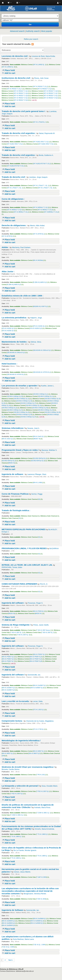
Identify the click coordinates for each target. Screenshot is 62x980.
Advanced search (17, 31)
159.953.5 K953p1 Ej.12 (21, 399)
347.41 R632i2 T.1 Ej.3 (45, 89)
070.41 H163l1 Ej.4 (8, 331)
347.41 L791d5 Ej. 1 (40, 122)
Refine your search (31, 39)
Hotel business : (10, 364)
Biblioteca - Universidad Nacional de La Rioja (3, 3)
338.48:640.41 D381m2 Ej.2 (16, 353)
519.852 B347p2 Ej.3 (38, 461)
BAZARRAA (54, 549)
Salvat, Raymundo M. (47, 133)
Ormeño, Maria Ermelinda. (45, 829)
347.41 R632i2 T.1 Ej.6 (21, 93)
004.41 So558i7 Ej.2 (8, 688)
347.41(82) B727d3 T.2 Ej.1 (16, 166)
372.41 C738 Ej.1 (39, 729)
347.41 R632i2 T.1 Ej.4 (21, 91)
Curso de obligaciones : (13, 199)
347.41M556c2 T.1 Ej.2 (51, 212)
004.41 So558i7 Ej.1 (40, 685)
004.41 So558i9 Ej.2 (8, 921)
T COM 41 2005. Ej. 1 (43, 813)
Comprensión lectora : (13, 721)
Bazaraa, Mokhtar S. (49, 450)
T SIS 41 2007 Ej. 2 (48, 632)
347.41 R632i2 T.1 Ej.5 (51, 91)
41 (39, 499)
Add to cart (10, 73)
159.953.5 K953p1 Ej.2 (9, 408)
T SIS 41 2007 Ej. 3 (23, 635)
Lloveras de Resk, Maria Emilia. (44, 56)
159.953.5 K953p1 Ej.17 (28, 403)
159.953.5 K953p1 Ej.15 (24, 401)
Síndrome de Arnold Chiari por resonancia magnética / (28, 767)
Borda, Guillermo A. (46, 155)
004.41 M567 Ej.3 (34, 753)
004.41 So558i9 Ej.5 (37, 923)
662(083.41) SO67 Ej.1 (41, 306)
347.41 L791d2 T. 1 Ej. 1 (41, 185)
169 (3, 756)
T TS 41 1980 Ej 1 (42, 834)
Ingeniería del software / (13, 675)
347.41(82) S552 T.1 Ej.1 (41, 142)
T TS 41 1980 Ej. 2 (16, 836)
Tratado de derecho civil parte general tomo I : (24, 111)
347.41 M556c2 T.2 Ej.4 (15, 210)
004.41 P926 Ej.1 (39, 611)
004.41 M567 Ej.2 (8, 753)
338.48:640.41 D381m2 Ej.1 (42, 350)
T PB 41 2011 (41, 775)
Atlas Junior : (8, 271)
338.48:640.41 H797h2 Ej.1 (42, 372)
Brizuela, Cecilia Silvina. (11, 769)
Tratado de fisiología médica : (16, 510)
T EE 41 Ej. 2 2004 (8, 947)
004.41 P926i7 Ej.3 (36, 657)
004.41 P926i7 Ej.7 (8, 661)
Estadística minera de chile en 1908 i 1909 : (23, 296)
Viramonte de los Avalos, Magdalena (40, 721)
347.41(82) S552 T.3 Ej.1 (46, 144)
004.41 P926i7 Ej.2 (8, 657)
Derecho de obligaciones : (15, 225)
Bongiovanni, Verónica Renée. (35, 894)
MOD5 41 (12, 463)
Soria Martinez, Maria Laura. (24, 939)
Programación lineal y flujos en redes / (20, 450)
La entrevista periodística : (15, 318)
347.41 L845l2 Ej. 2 (8, 67)
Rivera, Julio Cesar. (41, 78)
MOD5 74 (37, 439)
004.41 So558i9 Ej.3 (37, 921)
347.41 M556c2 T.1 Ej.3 (41, 207)
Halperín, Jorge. (36, 318)
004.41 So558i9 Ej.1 (40, 919)
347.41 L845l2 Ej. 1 (39, 65)
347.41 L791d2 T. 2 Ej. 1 (15, 188)
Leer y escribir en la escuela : (16, 701)
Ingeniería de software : (13, 474)
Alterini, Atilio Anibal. (37, 226)
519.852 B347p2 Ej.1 (40, 458)
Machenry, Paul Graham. (21, 247)
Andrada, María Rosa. (42, 807)
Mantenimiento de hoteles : (15, 342)
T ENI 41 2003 (41, 899)
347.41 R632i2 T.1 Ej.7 (51, 93)
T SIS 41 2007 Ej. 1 (17, 632)
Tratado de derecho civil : (14, 177)
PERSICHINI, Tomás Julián (12, 567)
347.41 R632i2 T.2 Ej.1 (51, 96)
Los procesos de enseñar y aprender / (20, 386)
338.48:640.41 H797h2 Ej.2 (16, 374)
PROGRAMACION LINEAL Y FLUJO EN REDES (24, 548)
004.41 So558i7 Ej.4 (8, 690)
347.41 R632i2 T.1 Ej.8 (21, 96)
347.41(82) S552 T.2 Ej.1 (15, 144)
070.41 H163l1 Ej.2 (8, 328)
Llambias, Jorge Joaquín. (39, 177)
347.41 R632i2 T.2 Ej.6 (21, 100)
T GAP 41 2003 (41, 877)
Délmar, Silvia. (36, 342)
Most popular (47, 31)
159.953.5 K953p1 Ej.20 (40, 408)
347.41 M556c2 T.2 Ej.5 (45, 210)
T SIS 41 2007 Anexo (43, 630)
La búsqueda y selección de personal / (20, 786)
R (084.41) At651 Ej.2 (14, 284)
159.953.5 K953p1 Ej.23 (21, 412)
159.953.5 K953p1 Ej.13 (52, 399)
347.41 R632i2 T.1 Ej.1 (40, 86)
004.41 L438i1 (38, 483)
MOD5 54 (12, 613)
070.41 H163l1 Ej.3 (36, 328)
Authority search (33, 31)
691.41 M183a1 (38, 260)
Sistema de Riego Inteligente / (16, 625)
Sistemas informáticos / (13, 428)
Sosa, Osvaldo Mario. (50, 786)
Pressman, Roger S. (35, 603)
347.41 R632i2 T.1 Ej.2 (15, 89)
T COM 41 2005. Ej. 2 (17, 815)
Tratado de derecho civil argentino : (19, 133)
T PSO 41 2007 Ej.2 (17, 794)
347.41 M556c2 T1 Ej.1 (21, 212)
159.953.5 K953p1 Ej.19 (33, 405)
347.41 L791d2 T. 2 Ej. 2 (46, 188)
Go (30, 24)
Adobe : (6, 247)
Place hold (10, 70)
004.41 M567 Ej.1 (39, 751)
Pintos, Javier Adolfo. (41, 625)
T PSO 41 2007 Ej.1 (43, 791)
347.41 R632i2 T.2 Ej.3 (21, 98)
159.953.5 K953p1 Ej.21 (15, 410)
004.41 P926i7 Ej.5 (36, 659)
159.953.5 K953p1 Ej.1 (41, 394)
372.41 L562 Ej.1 (39, 710)
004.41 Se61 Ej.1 (39, 436)
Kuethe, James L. (48, 386)
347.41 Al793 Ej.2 (8, 236)
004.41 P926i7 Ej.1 (39, 654)
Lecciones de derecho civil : (15, 56)
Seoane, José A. (33, 428)
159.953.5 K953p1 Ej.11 (46, 396)
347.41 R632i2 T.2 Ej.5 (51, 98)
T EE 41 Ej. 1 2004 (39, 945)
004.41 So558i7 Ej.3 (37, 688)
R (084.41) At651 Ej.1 (40, 282)
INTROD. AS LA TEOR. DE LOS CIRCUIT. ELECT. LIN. (27, 565)
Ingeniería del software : (14, 603)
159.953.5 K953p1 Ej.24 (52, 412)
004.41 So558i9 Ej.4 (8, 923)
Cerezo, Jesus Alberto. (22, 872)
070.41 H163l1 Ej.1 (39, 326)
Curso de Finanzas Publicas (15, 494)
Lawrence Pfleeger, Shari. (37, 474)
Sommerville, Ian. (34, 675)
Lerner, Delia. (38, 701)
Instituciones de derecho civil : (17, 78)
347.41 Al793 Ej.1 (39, 234)
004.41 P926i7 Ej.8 (36, 661)
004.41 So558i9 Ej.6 (8, 925)
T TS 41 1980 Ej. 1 (42, 856)
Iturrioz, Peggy (37, 494)
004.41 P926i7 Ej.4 (8, 659)
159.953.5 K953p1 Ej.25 (24, 415)
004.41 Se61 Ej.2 (8, 439)
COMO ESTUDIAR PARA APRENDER (20, 584)
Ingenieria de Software (13, 910)
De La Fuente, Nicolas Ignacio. (25, 850)
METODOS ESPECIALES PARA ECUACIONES (24, 529)
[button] (10, 3)
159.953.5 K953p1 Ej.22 (46, 410)
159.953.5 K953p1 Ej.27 (28, 417)
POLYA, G (44, 584)
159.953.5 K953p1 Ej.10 (15, 396)
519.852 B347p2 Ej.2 (9, 461)
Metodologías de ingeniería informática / (21, 740)
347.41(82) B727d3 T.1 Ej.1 (42, 164)
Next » (11, 960)
